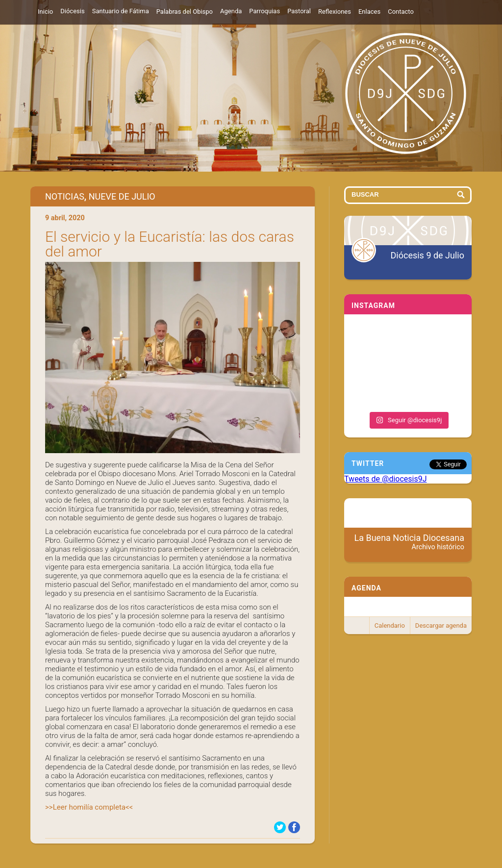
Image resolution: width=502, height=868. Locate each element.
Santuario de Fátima (121, 11)
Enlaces (369, 12)
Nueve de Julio (122, 196)
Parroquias (264, 11)
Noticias (65, 196)
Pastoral (299, 11)
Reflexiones (335, 12)
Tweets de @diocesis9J (386, 479)
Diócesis (72, 11)
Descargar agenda (441, 625)
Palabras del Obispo (185, 12)
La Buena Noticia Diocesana (410, 542)
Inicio (45, 12)
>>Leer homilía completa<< (89, 807)
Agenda (231, 11)
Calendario (390, 625)
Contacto (401, 12)
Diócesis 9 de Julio (427, 255)
